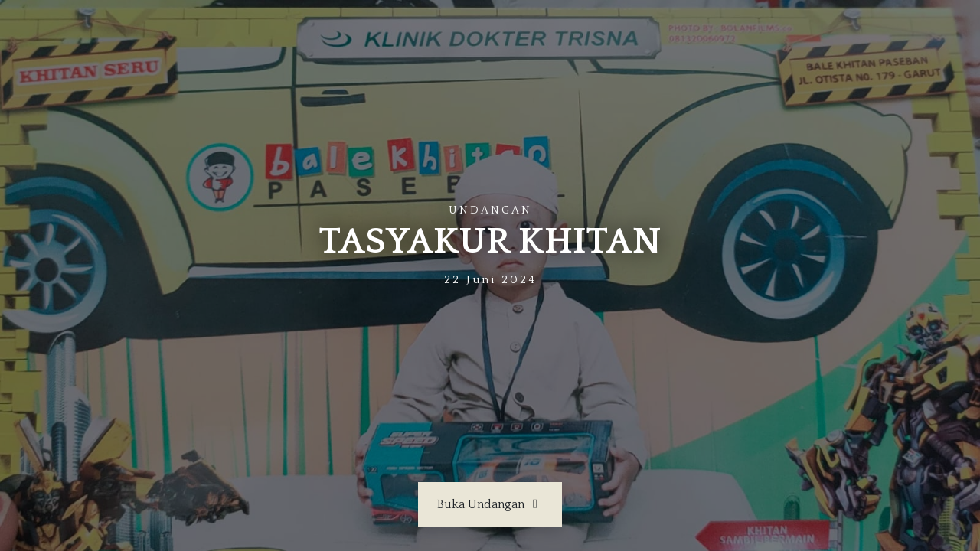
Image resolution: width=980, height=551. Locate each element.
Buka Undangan (490, 504)
